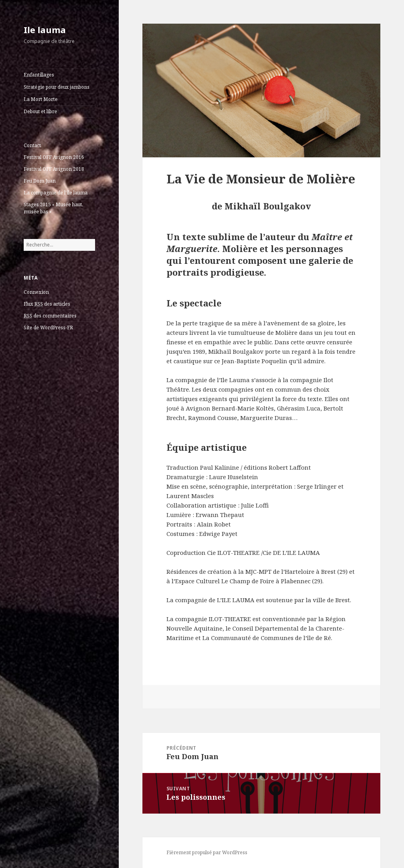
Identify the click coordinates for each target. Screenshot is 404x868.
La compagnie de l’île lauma (56, 193)
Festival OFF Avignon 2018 (54, 169)
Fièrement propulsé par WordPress (207, 852)
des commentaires (50, 316)
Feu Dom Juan (40, 181)
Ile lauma (45, 30)
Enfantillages (39, 75)
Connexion (36, 292)
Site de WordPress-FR (48, 328)
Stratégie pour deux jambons (57, 87)
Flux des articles (47, 304)
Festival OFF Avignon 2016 (54, 157)
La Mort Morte (41, 99)
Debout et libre (40, 111)
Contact (32, 145)
